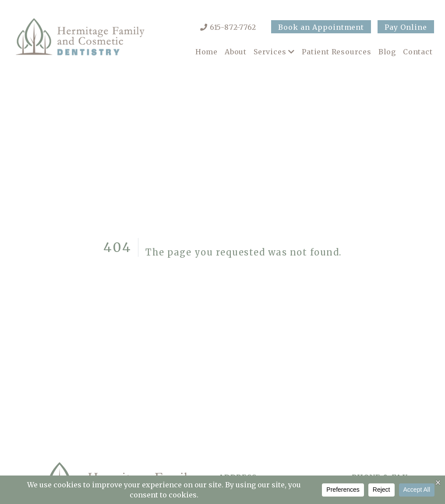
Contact (418, 52)
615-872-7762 (233, 27)
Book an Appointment (321, 27)
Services (270, 52)
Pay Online (406, 27)
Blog (387, 52)
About (236, 52)
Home (207, 52)
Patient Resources (337, 52)
